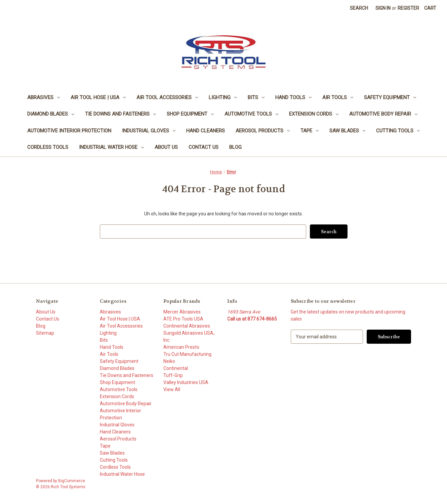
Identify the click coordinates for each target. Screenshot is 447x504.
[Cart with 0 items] (430, 8)
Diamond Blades (51, 114)
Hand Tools (293, 97)
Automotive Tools (251, 114)
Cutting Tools (398, 131)
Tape (310, 131)
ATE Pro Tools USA (183, 319)
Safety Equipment (390, 97)
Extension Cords (314, 114)
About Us (166, 147)
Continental (176, 368)
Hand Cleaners (206, 131)
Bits (256, 97)
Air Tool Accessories (167, 97)
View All (172, 389)
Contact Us (204, 147)
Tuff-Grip (173, 375)
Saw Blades (347, 131)
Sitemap (45, 333)
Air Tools (338, 97)
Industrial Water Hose (111, 147)
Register (408, 8)
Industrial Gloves (149, 131)
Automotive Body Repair (383, 114)
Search (359, 8)
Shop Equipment (190, 114)
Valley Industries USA (186, 382)
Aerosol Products (263, 131)
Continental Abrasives (187, 326)
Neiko (169, 361)
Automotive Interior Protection (69, 131)
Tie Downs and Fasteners (120, 114)
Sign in (383, 8)
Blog (235, 147)
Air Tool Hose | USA (98, 97)
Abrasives (44, 97)
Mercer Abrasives (182, 312)
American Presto (181, 347)
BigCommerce (72, 481)
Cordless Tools (48, 147)
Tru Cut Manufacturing (187, 354)
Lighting (223, 97)
